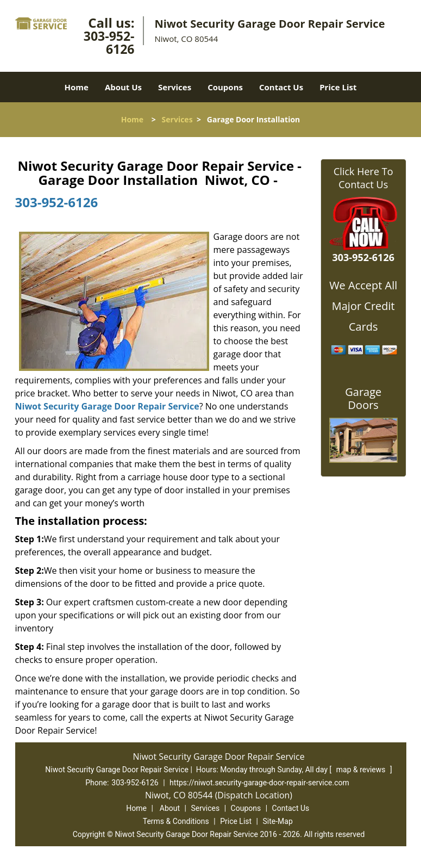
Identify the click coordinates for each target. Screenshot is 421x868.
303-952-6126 (109, 42)
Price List (338, 87)
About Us (123, 87)
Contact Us (281, 87)
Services (175, 87)
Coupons (225, 87)
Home (77, 87)
